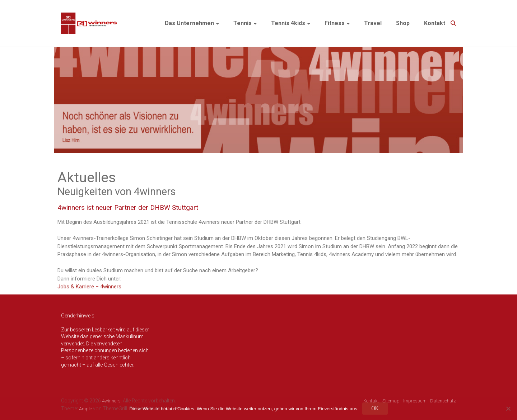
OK (375, 408)
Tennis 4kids (288, 23)
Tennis (243, 23)
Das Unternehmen (189, 23)
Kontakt (435, 23)
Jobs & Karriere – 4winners (89, 287)
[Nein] (508, 409)
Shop (403, 23)
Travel (373, 23)
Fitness (335, 23)
